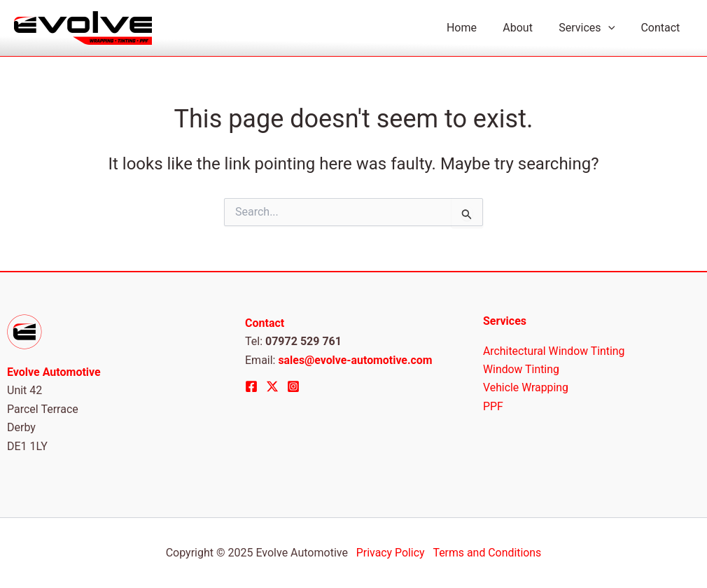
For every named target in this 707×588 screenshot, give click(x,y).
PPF (493, 406)
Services (592, 28)
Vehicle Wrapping (526, 388)
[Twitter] (272, 386)
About (527, 28)
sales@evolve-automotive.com (356, 360)
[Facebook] (251, 386)
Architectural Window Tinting (555, 351)
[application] (613, 28)
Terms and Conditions (487, 553)
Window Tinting (521, 369)
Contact (662, 28)
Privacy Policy (391, 553)
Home (475, 28)
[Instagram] (293, 386)
